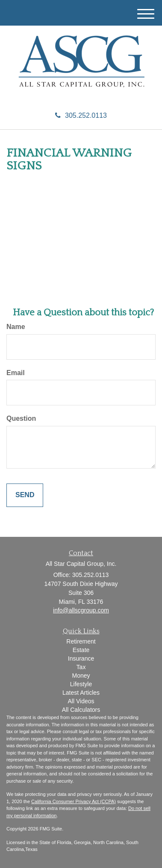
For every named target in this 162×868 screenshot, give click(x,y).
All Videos (81, 701)
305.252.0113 (81, 115)
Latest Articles (81, 693)
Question (21, 418)
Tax (81, 667)
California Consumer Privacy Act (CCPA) (74, 801)
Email (16, 373)
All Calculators (81, 710)
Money (81, 676)
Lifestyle (81, 684)
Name (16, 327)
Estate (81, 650)
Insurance (81, 658)
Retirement (81, 641)
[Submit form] (25, 495)
